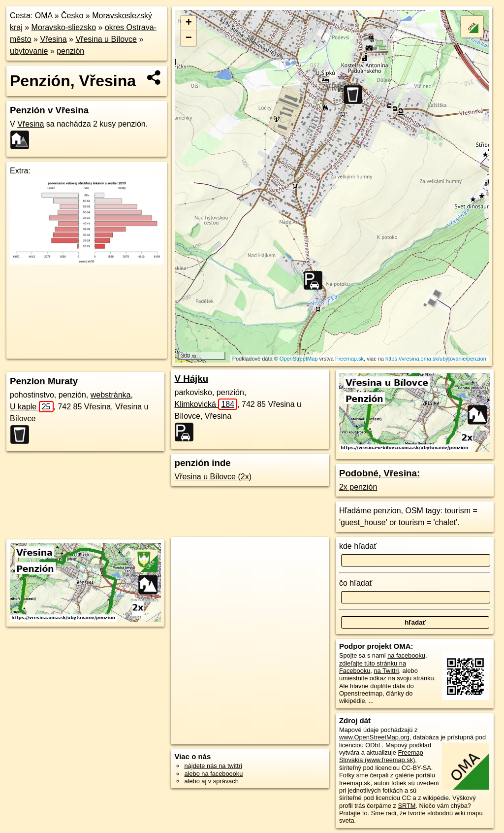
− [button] (189, 38)
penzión (70, 51)
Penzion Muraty (44, 381)
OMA (44, 16)
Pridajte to (353, 813)
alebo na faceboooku (213, 774)
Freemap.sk (349, 359)
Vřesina (53, 39)
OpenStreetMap (299, 359)
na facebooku (406, 655)
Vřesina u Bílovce (106, 39)
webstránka (111, 395)
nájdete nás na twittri (213, 766)
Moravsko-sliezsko (64, 27)
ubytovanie (29, 51)
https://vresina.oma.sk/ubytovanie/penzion (436, 359)
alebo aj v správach (211, 781)
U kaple (32, 407)
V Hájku (191, 379)
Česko (72, 16)
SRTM (407, 806)
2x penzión (358, 487)
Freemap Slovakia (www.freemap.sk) (381, 756)
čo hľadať (356, 583)
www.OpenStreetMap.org (374, 737)
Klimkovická (206, 404)
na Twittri (386, 671)
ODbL (373, 745)
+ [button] (189, 23)
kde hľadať (358, 546)
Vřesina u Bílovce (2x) (213, 477)
